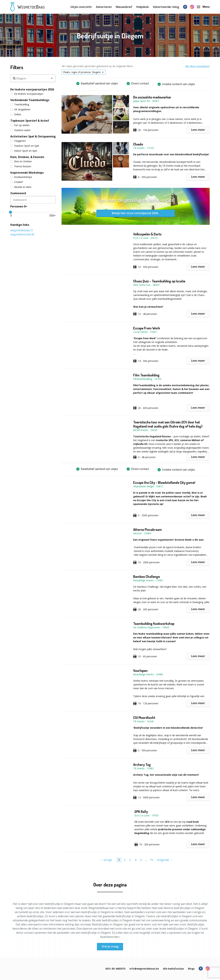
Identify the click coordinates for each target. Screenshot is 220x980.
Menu (203, 7)
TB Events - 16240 (143, 721)
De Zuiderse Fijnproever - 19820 (151, 627)
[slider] (10, 212)
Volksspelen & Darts (147, 234)
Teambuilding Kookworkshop (154, 623)
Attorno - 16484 (142, 533)
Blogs (191, 969)
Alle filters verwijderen (197, 66)
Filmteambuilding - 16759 (147, 379)
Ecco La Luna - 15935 (146, 815)
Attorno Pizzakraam (148, 529)
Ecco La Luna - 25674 (145, 238)
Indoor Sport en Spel (24, 151)
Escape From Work (147, 328)
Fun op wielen (20, 125)
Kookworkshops (21, 177)
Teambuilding (20, 104)
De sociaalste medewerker (152, 97)
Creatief (17, 182)
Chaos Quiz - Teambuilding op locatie (159, 281)
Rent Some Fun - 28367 (146, 285)
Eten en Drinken (21, 161)
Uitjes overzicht (81, 7)
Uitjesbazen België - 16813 (148, 486)
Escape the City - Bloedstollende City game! (164, 482)
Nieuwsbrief (124, 7)
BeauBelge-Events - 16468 (148, 674)
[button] (97, 114)
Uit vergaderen (20, 109)
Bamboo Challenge (147, 576)
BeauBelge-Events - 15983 (148, 580)
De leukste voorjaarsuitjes (27, 94)
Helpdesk (143, 7)
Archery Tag (142, 765)
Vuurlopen (140, 670)
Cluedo (138, 144)
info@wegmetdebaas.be (144, 969)
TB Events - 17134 (143, 148)
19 (151, 860)
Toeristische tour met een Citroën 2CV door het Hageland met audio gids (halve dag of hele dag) (168, 424)
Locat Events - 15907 (145, 332)
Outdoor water (20, 130)
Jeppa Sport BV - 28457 (146, 101)
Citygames (18, 141)
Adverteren (104, 7)
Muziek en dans (21, 187)
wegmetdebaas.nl (22, 230)
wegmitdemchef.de (22, 234)
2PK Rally (141, 812)
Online (16, 114)
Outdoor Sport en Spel (25, 146)
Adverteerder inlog (166, 7)
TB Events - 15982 (143, 768)
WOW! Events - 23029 (145, 430)
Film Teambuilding (146, 375)
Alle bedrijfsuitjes (173, 969)
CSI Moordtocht (144, 717)
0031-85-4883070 (115, 969)
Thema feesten (21, 166)
